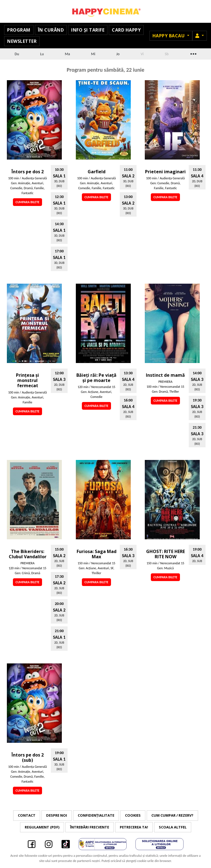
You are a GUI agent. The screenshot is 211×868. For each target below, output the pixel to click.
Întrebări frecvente (90, 827)
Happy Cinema (105, 11)
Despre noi (57, 815)
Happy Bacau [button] (169, 36)
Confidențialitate (96, 815)
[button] (200, 36)
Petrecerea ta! (134, 827)
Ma (67, 54)
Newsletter (22, 41)
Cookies (133, 815)
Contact (27, 815)
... (193, 53)
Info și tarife (88, 30)
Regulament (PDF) (42, 827)
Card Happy (126, 30)
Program (19, 30)
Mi (93, 54)
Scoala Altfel (173, 827)
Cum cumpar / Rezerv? (172, 815)
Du (17, 54)
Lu (42, 54)
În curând (51, 30)
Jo (118, 54)
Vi (142, 54)
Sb (167, 54)
